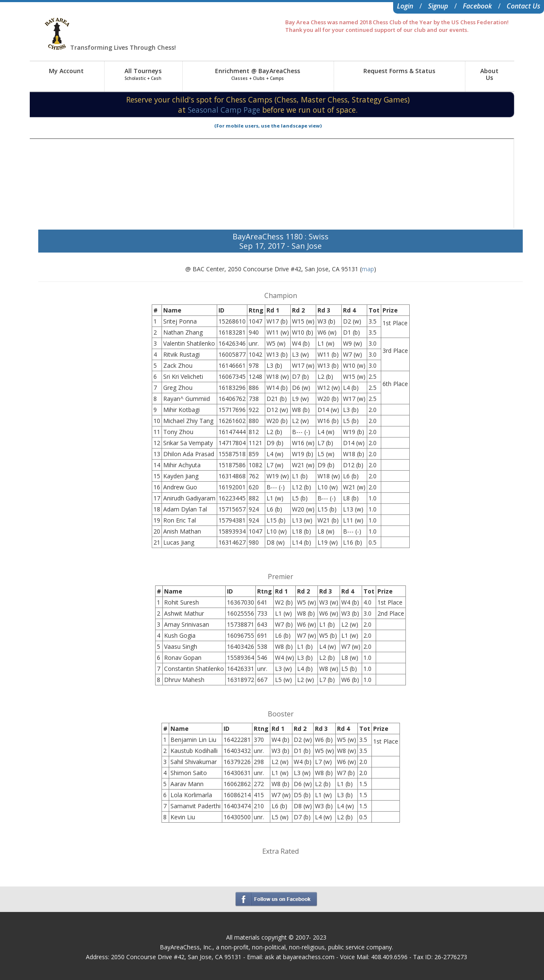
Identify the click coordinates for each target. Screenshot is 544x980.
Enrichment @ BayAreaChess (258, 74)
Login (405, 6)
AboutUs (489, 74)
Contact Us (523, 6)
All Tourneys (143, 74)
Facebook (477, 6)
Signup (438, 6)
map (368, 269)
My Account (66, 71)
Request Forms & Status (399, 71)
